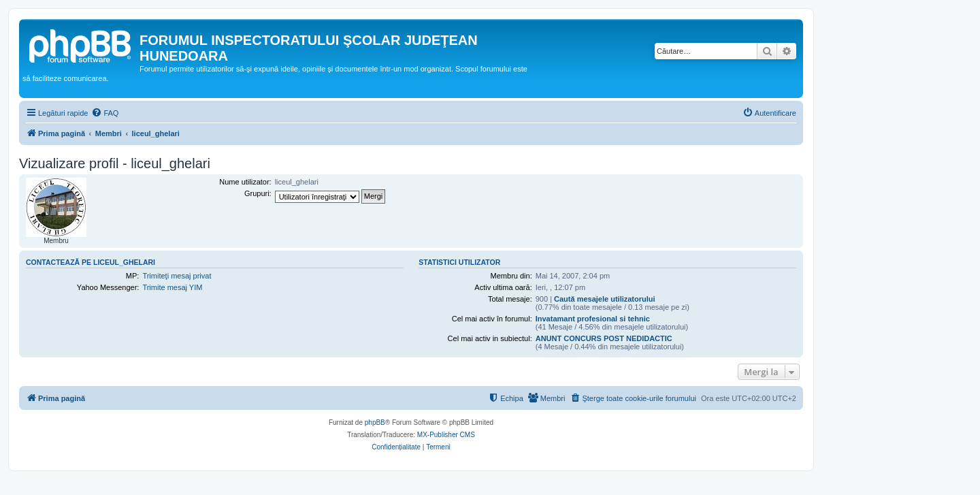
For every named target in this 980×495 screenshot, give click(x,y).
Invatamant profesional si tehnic (593, 319)
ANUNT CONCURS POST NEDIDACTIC (604, 338)
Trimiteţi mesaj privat (177, 276)
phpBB (375, 422)
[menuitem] (105, 113)
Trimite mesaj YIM (172, 287)
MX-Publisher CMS (446, 435)
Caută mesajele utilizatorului (605, 299)
